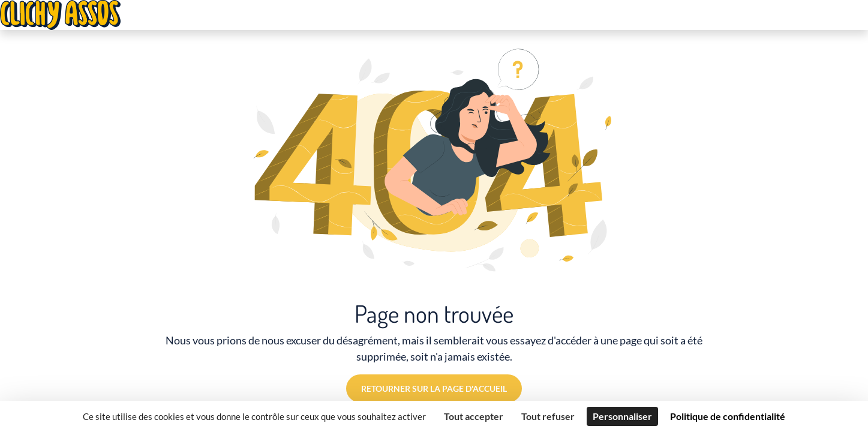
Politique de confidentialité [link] (728, 416)
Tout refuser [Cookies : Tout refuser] (548, 416)
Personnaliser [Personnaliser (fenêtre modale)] (622, 416)
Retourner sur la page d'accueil (434, 388)
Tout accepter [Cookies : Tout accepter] (474, 416)
